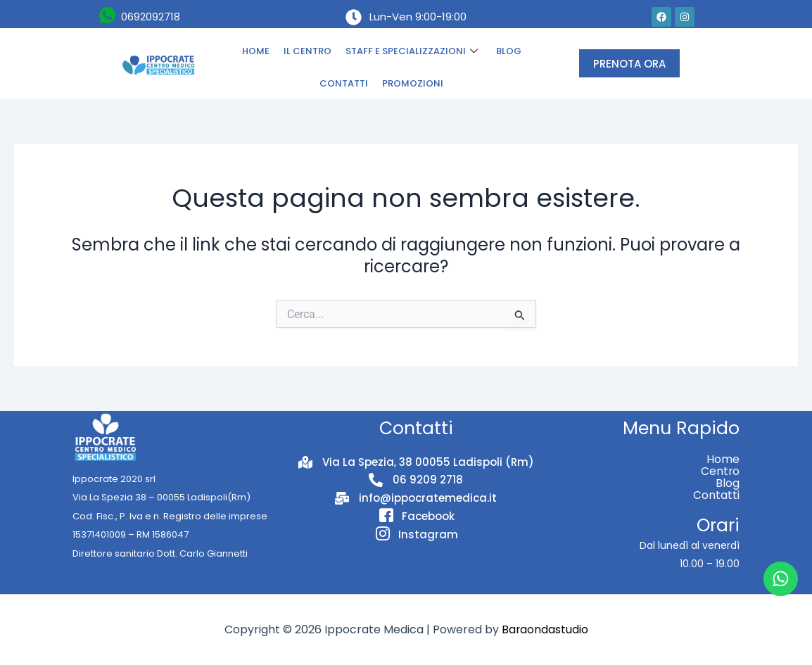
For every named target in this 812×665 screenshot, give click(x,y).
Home (723, 459)
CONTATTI (344, 83)
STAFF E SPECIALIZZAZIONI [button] (412, 51)
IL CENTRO (307, 51)
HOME (256, 51)
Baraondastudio (545, 629)
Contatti (716, 495)
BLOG (509, 51)
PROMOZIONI (413, 83)
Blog (728, 483)
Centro (720, 471)
